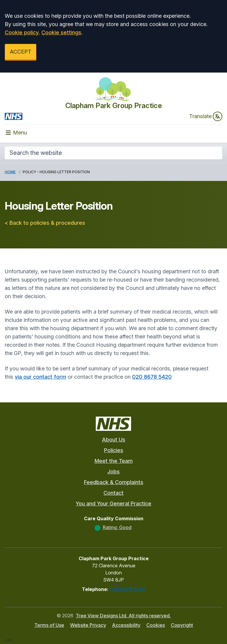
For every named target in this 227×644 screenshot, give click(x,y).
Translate (206, 116)
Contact (113, 493)
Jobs (113, 472)
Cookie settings (61, 32)
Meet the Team (114, 461)
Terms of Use (49, 625)
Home (10, 172)
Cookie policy (22, 32)
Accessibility (126, 625)
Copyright (182, 625)
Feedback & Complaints (114, 482)
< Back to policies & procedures (45, 223)
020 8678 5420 (152, 377)
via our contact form (40, 377)
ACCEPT (21, 52)
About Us (114, 440)
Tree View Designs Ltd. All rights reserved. (123, 616)
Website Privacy (88, 625)
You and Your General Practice (113, 504)
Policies (114, 450)
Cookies (156, 625)
